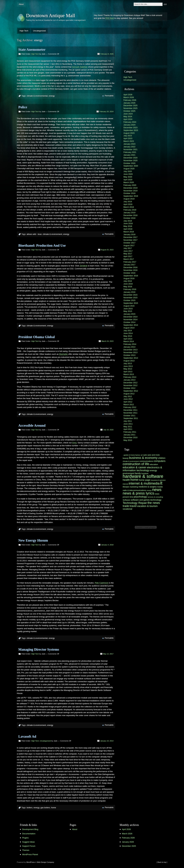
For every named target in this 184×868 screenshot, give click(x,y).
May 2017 (128, 254)
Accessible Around (32, 425)
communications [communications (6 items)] (146, 461)
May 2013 (128, 369)
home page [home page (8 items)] (144, 480)
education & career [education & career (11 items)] (135, 467)
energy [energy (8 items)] (153, 470)
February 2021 (130, 152)
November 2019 (131, 191)
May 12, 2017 (108, 654)
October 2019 (130, 193)
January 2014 (130, 347)
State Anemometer (32, 50)
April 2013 (128, 372)
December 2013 (131, 350)
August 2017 (129, 245)
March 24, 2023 (108, 341)
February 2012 (130, 407)
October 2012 (130, 388)
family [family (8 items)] (138, 473)
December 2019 (131, 188)
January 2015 (130, 314)
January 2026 (130, 103)
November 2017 (131, 240)
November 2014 (131, 319)
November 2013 (131, 352)
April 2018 (128, 229)
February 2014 (130, 344)
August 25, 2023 (107, 250)
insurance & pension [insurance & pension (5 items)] (158, 480)
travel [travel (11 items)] (133, 506)
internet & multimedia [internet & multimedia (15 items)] (144, 483)
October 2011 (130, 416)
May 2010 (128, 440)
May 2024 (128, 117)
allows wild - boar (34, 234)
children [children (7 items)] (162, 458)
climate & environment (52, 234)
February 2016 (130, 289)
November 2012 (131, 385)
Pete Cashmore (102, 583)
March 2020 (129, 182)
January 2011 (130, 435)
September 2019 (131, 196)
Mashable (63, 354)
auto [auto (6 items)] (145, 455)
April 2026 (128, 95)
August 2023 (129, 133)
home (54, 808)
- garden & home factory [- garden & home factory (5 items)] (132, 455)
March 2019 (129, 207)
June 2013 (128, 366)
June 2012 (128, 399)
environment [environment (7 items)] (129, 473)
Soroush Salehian (80, 67)
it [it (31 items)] (161, 483)
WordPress (31, 862)
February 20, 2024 (106, 112)
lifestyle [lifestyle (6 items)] (126, 487)
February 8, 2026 (107, 54)
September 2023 (131, 130)
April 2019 (128, 204)
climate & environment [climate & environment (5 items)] (131, 461)
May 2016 (128, 287)
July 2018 (128, 221)
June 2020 (128, 174)
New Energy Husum (33, 540)
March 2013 (129, 374)
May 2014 (128, 336)
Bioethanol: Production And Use (42, 245)
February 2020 (130, 185)
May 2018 (128, 226)
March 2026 (129, 97)
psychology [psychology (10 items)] (140, 497)
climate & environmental (37, 96)
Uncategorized (39, 31)
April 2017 (128, 256)
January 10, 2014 (107, 741)
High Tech (24, 31)
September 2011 (131, 418)
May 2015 (128, 311)
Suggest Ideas (29, 842)
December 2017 (131, 237)
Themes (26, 850)
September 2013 (131, 358)
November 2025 (131, 108)
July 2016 (128, 281)
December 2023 (131, 128)
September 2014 (131, 325)
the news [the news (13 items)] (154, 503)
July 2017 (128, 248)
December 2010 (131, 437)
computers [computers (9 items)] (160, 461)
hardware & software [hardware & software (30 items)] (143, 476)
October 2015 (130, 300)
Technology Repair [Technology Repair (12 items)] (135, 503)
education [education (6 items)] (154, 464)
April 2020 (128, 180)
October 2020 (130, 163)
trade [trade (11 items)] (126, 506)
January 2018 (130, 234)
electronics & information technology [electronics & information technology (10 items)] (142, 469)
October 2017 (130, 243)
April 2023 (128, 138)
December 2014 (131, 317)
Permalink (109, 96)
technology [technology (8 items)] (156, 500)
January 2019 (130, 213)
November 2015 (131, 298)
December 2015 (131, 295)
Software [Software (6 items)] (127, 500)
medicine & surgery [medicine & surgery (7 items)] (148, 487)
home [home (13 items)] (134, 480)
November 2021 (131, 149)
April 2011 (128, 429)
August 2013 (129, 361)
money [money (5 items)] (149, 490)
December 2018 (131, 215)
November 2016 (131, 270)
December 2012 (131, 383)
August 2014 (129, 328)
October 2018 (130, 218)
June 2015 (128, 309)
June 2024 (128, 114)
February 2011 (130, 432)
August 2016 (129, 278)
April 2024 (128, 119)
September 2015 (131, 303)
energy (52, 96)
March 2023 (129, 141)
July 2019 (128, 202)
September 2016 (131, 276)
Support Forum (29, 846)
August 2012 (129, 394)
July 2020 (128, 171)
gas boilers (45, 808)
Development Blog (30, 829)
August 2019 (129, 199)
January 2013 (130, 380)
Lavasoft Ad (27, 736)
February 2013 (130, 377)
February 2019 (130, 210)
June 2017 (128, 251)
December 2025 (131, 105)
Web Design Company (46, 862)
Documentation (29, 834)
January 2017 (130, 265)
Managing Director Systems (39, 649)
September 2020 (131, 166)
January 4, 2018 (107, 545)
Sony (74, 443)
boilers (30, 808)
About (21, 4)
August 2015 (129, 306)
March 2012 (129, 405)
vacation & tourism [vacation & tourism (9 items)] (147, 506)
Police (23, 107)
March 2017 (129, 259)
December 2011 (131, 410)
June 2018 (128, 223)
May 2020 (128, 177)
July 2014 (128, 331)
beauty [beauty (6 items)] (126, 458)
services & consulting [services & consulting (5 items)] (155, 497)
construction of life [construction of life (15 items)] (136, 464)
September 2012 (131, 391)
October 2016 (130, 273)
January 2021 (130, 155)
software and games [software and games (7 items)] (140, 500)
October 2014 (130, 322)
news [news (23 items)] (157, 490)
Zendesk (84, 266)
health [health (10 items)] (126, 480)
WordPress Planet (30, 854)
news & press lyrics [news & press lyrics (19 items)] (138, 493)
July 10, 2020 (108, 430)
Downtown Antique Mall (51, 15)
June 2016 (128, 284)
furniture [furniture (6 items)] (145, 474)
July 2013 (128, 363)
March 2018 (129, 232)
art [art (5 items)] (142, 455)
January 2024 (130, 125)
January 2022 (130, 147)
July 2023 (128, 136)
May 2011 (128, 427)
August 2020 (129, 169)
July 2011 (128, 421)
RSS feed (110, 18)
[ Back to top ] (162, 862)
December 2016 (131, 267)
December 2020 (131, 158)
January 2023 (130, 144)
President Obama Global (37, 337)
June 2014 (128, 333)
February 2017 (130, 262)
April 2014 (128, 339)
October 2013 (130, 355)
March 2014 (129, 341)
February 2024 (130, 122)
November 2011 (131, 413)
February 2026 (130, 100)
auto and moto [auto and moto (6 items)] (154, 455)
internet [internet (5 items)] (126, 484)
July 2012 (128, 396)
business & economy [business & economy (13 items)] (143, 458)
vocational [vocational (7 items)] (128, 509)
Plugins (25, 838)
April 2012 (128, 402)
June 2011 (128, 424)
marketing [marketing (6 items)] (134, 487)
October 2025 (130, 111)
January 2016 (130, 292)
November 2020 (131, 160)
